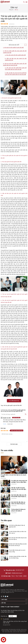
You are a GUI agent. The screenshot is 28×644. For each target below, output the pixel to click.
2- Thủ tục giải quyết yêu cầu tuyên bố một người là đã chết (15, 52)
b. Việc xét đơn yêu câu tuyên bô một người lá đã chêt (16, 59)
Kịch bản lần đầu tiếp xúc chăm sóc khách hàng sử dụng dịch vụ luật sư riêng (18, 503)
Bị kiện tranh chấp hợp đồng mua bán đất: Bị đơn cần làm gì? (18, 545)
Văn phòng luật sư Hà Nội (14, 629)
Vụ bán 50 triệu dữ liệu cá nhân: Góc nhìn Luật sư (18, 532)
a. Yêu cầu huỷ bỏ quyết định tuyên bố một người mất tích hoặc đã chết (16, 69)
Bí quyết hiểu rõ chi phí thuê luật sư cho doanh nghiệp (13, 476)
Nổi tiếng (7, 631)
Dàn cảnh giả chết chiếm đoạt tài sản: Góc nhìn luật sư (18, 539)
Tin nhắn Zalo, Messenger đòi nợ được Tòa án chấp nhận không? (19, 481)
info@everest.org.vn (17, 573)
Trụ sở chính (6, 619)
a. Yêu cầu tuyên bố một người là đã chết (15, 55)
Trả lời (5, 424)
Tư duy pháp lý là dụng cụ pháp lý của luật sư (18, 510)
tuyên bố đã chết (17, 405)
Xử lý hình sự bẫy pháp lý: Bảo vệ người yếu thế (17, 526)
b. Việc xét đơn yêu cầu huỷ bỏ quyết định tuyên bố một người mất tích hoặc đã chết (16, 74)
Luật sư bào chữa (8, 632)
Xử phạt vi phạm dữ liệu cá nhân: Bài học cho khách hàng (18, 557)
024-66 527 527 (20, 570)
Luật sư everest (5, 629)
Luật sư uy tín (23, 632)
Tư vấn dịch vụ (14, 401)
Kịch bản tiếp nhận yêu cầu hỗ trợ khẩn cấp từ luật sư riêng (19, 496)
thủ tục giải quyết (8, 405)
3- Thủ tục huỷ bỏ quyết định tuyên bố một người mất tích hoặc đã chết (15, 64)
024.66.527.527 (7, 625)
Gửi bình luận (14, 444)
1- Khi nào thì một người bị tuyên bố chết (13, 47)
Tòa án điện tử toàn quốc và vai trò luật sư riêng (17, 551)
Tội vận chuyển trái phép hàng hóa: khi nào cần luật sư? (18, 489)
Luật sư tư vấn (16, 632)
